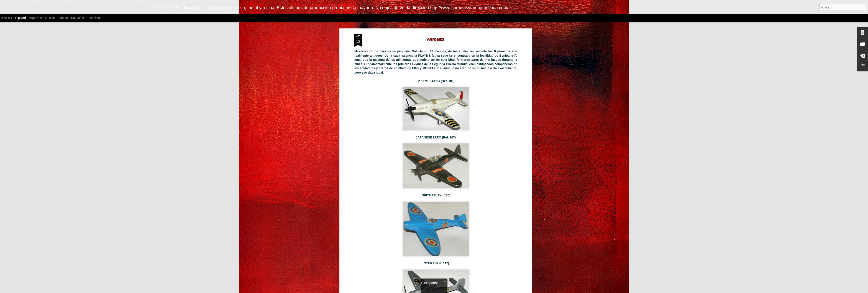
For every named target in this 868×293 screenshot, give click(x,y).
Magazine (35, 18)
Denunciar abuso (533, 291)
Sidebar (63, 18)
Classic (7, 18)
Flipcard (20, 18)
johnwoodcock (483, 291)
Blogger (518, 291)
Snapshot (78, 18)
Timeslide (93, 18)
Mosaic (50, 18)
